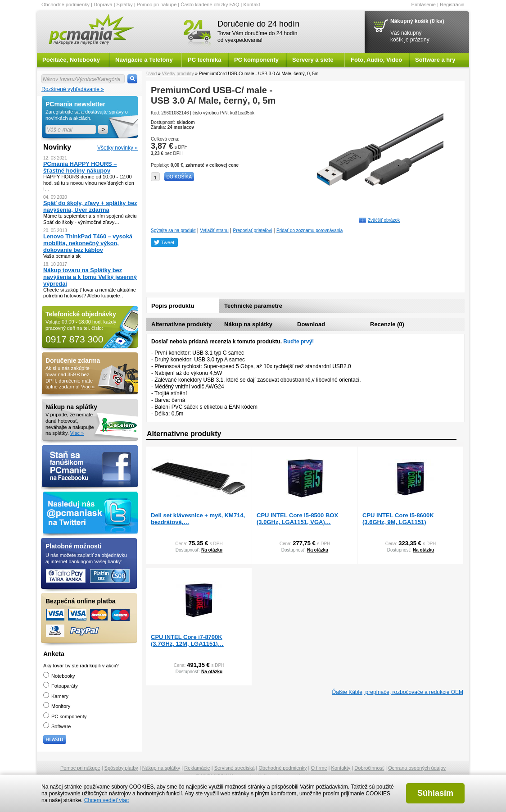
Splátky (125, 5)
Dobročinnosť (369, 768)
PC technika (204, 60)
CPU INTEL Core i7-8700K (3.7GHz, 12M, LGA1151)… (187, 640)
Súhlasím (435, 793)
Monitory (57, 706)
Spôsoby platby (121, 768)
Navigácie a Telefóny (144, 60)
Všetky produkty (178, 74)
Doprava (103, 5)
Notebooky (59, 676)
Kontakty (341, 768)
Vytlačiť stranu (214, 230)
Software (57, 726)
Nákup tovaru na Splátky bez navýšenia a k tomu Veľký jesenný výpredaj (90, 277)
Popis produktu (173, 306)
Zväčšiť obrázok (384, 220)
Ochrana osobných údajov (417, 768)
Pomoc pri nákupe (157, 5)
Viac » (88, 387)
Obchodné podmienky (66, 5)
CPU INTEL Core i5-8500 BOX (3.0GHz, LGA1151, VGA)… (297, 519)
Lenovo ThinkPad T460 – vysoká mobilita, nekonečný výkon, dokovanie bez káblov (88, 243)
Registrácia (452, 5)
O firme (319, 768)
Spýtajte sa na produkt (173, 230)
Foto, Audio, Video (376, 60)
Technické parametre (253, 306)
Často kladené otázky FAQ (210, 5)
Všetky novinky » (117, 148)
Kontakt (252, 5)
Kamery (56, 696)
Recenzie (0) (387, 324)
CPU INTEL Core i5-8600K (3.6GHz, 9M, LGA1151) (398, 519)
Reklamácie (197, 768)
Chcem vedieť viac (106, 800)
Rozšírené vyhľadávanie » (73, 89)
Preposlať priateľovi (253, 230)
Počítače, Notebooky (71, 60)
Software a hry (435, 60)
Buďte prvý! (298, 342)
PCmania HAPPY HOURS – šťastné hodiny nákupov (80, 167)
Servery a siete (313, 60)
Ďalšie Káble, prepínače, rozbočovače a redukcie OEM (398, 692)
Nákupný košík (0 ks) (417, 21)
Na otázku (212, 550)
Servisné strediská (235, 768)
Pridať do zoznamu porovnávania (309, 230)
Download (311, 324)
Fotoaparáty (61, 686)
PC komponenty (256, 60)
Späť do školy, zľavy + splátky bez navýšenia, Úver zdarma (90, 206)
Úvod (151, 74)
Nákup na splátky (248, 324)
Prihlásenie (424, 5)
